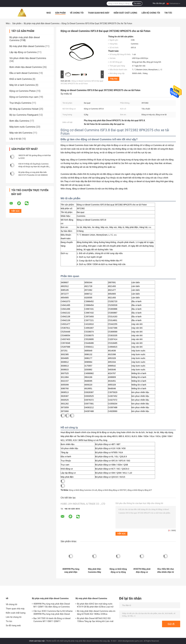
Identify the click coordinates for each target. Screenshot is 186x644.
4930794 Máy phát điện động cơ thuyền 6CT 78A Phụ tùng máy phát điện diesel (142, 571)
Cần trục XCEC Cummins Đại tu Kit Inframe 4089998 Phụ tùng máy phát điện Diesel (53, 613)
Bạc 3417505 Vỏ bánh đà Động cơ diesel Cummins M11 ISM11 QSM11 (52, 620)
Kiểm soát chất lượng (125, 13)
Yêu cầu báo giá (159, 3)
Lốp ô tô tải (15, 139)
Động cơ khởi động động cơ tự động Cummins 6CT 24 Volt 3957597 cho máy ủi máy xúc (118, 571)
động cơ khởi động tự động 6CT (140, 490)
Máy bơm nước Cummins (22, 127)
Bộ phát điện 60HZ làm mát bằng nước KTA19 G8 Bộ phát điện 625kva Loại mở (95, 605)
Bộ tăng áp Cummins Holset (24, 109)
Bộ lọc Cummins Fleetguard (24, 115)
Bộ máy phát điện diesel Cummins (27, 46)
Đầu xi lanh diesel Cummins (24, 73)
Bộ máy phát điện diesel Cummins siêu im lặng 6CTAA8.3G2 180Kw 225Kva (96, 613)
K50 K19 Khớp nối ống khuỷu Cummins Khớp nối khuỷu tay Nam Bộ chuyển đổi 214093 (34, 167)
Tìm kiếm (137, 3)
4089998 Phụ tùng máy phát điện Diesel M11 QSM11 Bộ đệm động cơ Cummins (71, 571)
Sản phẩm (60, 13)
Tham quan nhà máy (99, 13)
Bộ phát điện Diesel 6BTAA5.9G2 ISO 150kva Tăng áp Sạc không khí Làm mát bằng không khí (95, 620)
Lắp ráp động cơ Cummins (23, 52)
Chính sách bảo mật (37, 641)
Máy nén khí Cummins (21, 133)
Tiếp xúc (114, 79)
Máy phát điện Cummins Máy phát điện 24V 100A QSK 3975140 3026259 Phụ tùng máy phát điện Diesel (94, 571)
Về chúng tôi (77, 13)
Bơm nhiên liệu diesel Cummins (26, 67)
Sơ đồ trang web (13, 626)
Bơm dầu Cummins (19, 121)
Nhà (49, 13)
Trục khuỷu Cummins (20, 103)
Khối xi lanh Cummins (21, 79)
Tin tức (168, 13)
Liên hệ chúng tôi (151, 13)
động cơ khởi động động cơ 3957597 (112, 490)
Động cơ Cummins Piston (23, 91)
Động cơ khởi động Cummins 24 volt (83, 490)
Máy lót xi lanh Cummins (22, 85)
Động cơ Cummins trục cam (24, 97)
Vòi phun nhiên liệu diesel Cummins (28, 58)
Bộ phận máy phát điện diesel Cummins (42, 23)
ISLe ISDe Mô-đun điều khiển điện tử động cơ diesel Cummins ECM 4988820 (166, 571)
